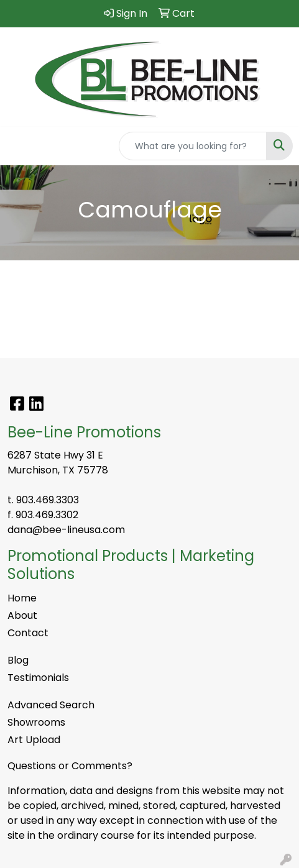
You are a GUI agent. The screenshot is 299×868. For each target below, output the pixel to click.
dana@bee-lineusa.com (66, 530)
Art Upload (34, 740)
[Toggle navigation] (19, 146)
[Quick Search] (193, 146)
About (22, 615)
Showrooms (36, 722)
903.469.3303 (48, 500)
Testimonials (38, 678)
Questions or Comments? (70, 766)
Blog (18, 660)
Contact (28, 633)
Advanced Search (51, 705)
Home (22, 598)
